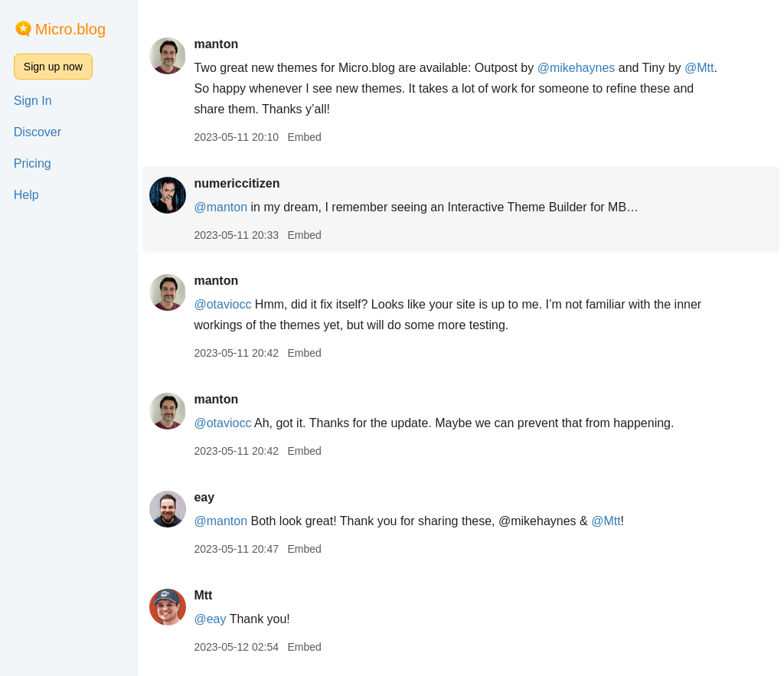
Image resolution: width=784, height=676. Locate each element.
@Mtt (699, 68)
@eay (210, 619)
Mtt (203, 595)
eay (204, 497)
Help (26, 195)
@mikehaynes (577, 68)
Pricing (33, 163)
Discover (38, 132)
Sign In (33, 101)
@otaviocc (222, 304)
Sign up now (53, 67)
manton (216, 44)
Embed (304, 137)
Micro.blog (70, 29)
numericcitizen (237, 183)
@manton (220, 207)
